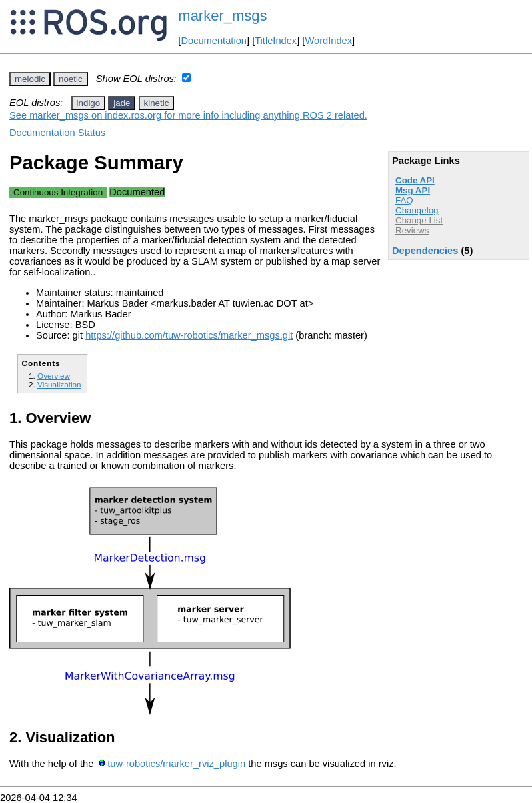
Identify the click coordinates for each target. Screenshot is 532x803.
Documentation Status (57, 133)
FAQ (404, 200)
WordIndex (328, 41)
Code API (415, 180)
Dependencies (425, 251)
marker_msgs (222, 16)
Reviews (412, 230)
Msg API (413, 190)
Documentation (214, 41)
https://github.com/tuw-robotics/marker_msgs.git (189, 335)
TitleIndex (276, 41)
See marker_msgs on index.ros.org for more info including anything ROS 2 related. (188, 115)
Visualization (59, 384)
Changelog (417, 210)
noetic (71, 79)
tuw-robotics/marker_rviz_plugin (176, 764)
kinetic (157, 103)
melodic (30, 79)
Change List (419, 220)
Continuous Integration (58, 192)
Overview (54, 376)
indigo (89, 103)
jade (122, 103)
